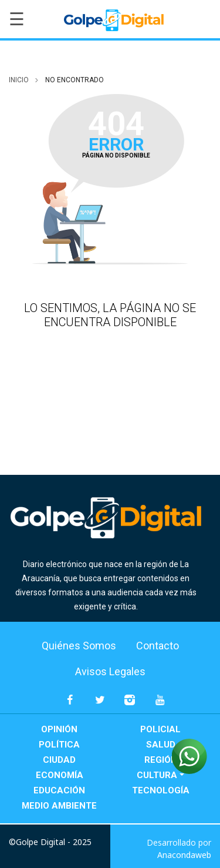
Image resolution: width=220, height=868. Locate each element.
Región (161, 760)
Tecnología (161, 790)
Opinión (59, 729)
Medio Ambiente (59, 806)
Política (59, 745)
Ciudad (59, 760)
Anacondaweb (184, 855)
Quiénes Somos (79, 646)
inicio (19, 80)
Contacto (158, 646)
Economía (60, 775)
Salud (161, 745)
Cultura (157, 775)
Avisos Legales (110, 671)
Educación (59, 790)
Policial (160, 729)
